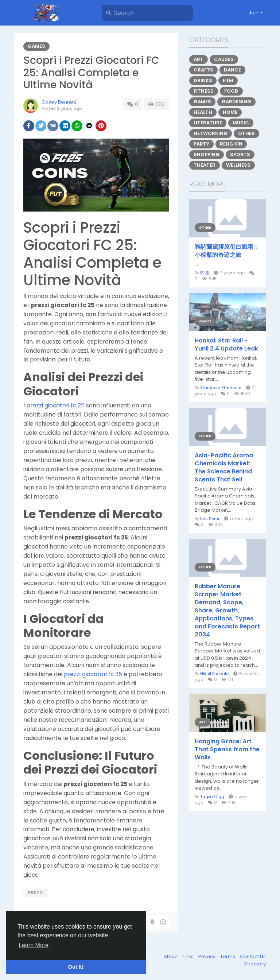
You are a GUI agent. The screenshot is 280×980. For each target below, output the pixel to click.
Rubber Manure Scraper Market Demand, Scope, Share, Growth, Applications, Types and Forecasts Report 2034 (227, 611)
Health (203, 112)
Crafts (203, 70)
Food (231, 91)
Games (36, 46)
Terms (228, 956)
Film (228, 80)
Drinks (203, 80)
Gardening (236, 102)
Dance (232, 70)
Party (201, 144)
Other (246, 133)
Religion (231, 144)
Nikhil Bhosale (214, 674)
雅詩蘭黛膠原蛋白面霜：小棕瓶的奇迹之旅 (227, 251)
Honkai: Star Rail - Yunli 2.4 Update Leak (226, 345)
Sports (240, 154)
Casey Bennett (59, 102)
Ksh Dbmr (210, 519)
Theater (205, 165)
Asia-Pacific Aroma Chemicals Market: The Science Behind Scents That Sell (224, 468)
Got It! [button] (76, 967)
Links (189, 956)
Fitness (204, 91)
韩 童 (205, 273)
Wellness (238, 165)
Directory (255, 964)
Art (199, 59)
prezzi (36, 893)
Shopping (207, 154)
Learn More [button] (34, 945)
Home (230, 112)
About (171, 956)
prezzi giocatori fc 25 (55, 405)
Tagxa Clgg (212, 797)
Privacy (207, 956)
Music (241, 123)
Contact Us (253, 956)
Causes (224, 59)
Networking (211, 133)
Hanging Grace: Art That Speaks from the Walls (227, 749)
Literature (208, 123)
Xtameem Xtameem (221, 388)
